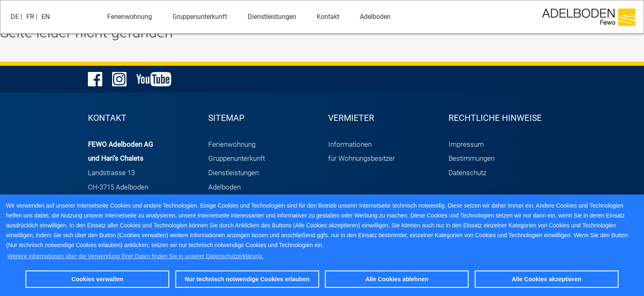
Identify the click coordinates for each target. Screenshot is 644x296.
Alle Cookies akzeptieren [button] (547, 279)
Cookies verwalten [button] (97, 279)
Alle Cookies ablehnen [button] (397, 279)
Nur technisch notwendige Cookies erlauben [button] (247, 279)
